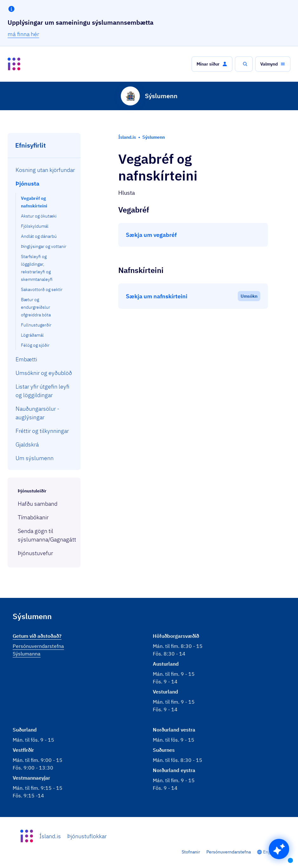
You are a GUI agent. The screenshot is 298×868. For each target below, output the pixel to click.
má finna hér (23, 34)
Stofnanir (191, 852)
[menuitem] (44, 170)
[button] (212, 64)
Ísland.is (50, 836)
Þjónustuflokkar (87, 836)
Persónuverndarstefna (229, 852)
